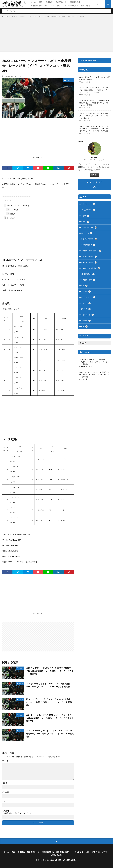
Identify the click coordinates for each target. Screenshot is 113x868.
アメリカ (86, 309)
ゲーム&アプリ (49, 6)
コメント (6, 761)
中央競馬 (86, 321)
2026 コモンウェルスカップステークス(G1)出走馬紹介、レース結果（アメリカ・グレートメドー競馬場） (94, 103)
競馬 (41, 2)
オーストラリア (88, 297)
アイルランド (87, 315)
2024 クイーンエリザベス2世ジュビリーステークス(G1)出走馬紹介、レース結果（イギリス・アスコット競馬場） (50, 718)
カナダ (85, 222)
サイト (5, 801)
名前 (5, 783)
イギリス (23, 16)
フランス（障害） (89, 257)
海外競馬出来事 (36, 6)
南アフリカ (87, 233)
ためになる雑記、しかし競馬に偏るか (14, 4)
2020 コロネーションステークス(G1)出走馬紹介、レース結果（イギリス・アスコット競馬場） (57, 16)
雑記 (59, 6)
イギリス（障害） (89, 262)
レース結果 (10, 218)
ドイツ (85, 216)
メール (5, 792)
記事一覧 (94, 175)
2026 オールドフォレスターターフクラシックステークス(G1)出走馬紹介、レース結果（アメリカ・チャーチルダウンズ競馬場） (94, 128)
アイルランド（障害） (90, 268)
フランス (86, 292)
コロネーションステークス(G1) (16, 206)
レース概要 (12, 210)
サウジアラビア (88, 204)
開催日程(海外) (75, 2)
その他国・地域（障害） (91, 251)
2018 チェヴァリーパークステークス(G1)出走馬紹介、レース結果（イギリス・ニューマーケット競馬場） (49, 702)
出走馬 (11, 214)
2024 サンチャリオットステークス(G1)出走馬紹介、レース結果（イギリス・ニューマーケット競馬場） (49, 685)
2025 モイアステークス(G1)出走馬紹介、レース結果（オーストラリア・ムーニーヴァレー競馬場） (94, 362)
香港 (84, 286)
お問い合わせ (86, 6)
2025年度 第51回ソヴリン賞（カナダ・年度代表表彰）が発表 (95, 78)
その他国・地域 (88, 280)
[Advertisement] (56, 34)
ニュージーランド (89, 228)
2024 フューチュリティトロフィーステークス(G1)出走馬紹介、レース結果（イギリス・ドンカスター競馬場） (50, 734)
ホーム (33, 2)
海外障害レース (61, 2)
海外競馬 (49, 2)
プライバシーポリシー (71, 6)
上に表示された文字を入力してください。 (17, 813)
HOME (6, 16)
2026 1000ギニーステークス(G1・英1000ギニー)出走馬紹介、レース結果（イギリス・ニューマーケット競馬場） (94, 90)
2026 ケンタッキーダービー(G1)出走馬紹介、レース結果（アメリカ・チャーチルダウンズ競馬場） (94, 116)
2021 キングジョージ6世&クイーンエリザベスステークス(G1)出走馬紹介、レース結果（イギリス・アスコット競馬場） (50, 671)
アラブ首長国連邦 (89, 239)
